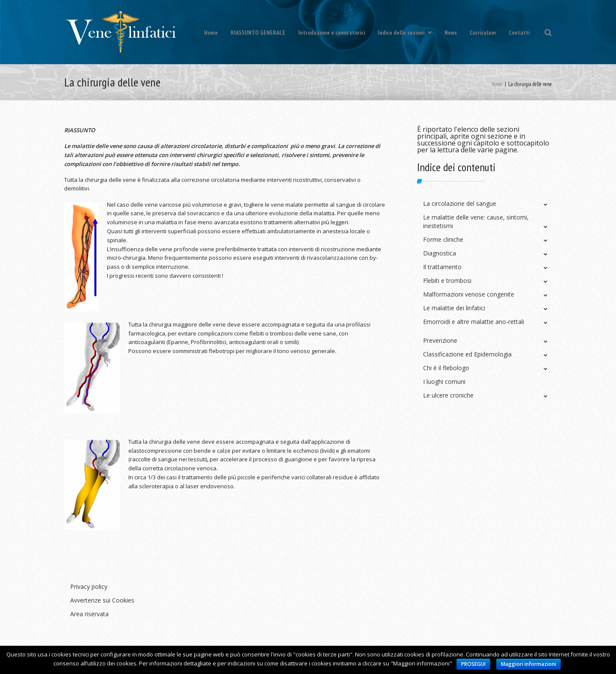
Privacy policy (89, 586)
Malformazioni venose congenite (469, 294)
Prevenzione (440, 340)
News (451, 33)
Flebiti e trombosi (447, 281)
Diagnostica (440, 253)
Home (211, 33)
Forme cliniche (443, 239)
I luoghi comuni (444, 382)
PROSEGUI (473, 664)
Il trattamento (442, 267)
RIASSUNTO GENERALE (258, 33)
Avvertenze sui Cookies (102, 600)
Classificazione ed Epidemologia (467, 354)
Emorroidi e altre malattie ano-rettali (474, 322)
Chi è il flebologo (446, 368)
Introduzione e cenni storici (332, 33)
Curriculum (483, 33)
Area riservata (89, 614)
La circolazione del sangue (460, 203)
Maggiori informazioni (529, 664)
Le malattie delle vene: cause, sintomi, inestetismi (476, 221)
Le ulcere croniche (448, 395)
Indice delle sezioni (405, 33)
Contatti (519, 33)
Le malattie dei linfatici (454, 308)
